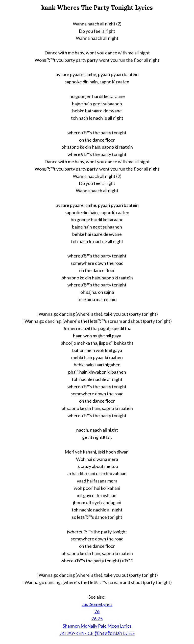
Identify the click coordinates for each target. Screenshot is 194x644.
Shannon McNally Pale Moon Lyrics (97, 626)
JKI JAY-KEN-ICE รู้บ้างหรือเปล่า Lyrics (97, 633)
